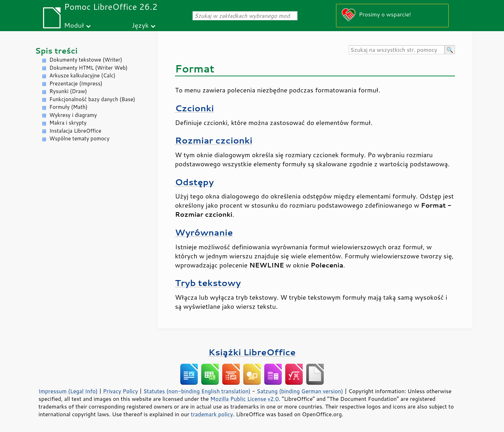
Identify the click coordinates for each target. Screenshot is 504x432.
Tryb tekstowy (208, 283)
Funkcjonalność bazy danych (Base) (92, 99)
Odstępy (194, 182)
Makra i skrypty (68, 123)
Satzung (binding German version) (300, 391)
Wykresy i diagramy (73, 115)
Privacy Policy (120, 391)
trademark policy (212, 414)
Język (140, 25)
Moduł (74, 25)
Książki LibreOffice (252, 352)
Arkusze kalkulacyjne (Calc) (82, 75)
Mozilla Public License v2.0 (245, 399)
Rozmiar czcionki (214, 140)
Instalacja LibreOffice (75, 131)
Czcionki (194, 108)
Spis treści (56, 51)
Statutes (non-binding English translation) (197, 391)
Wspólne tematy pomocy (79, 138)
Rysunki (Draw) (68, 91)
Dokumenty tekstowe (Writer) (86, 60)
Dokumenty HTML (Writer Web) (89, 68)
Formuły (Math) (68, 107)
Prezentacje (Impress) (76, 83)
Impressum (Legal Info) (68, 391)
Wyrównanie (204, 232)
